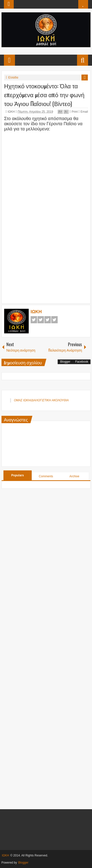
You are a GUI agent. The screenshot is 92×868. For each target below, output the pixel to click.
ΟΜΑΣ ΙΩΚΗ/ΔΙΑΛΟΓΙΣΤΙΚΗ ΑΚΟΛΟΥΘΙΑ (41, 400)
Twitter (41, 320)
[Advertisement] (48, 267)
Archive (74, 476)
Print (73, 112)
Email (83, 112)
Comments (46, 476)
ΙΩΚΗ (12, 112)
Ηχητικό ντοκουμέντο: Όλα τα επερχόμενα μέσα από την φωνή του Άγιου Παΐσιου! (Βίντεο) (44, 94)
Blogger (65, 362)
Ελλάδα (13, 77)
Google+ (48, 320)
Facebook (34, 320)
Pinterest (54, 320)
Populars (18, 475)
